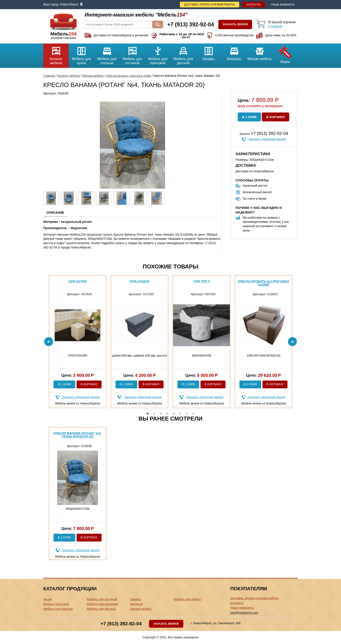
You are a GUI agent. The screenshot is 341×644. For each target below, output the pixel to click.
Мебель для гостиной (132, 54)
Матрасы (234, 52)
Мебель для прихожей (158, 54)
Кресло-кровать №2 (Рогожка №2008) (263, 283)
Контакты (254, 5)
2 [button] (154, 414)
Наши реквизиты (283, 4)
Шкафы (209, 52)
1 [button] (148, 414)
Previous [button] (49, 341)
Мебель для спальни (107, 54)
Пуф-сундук (140, 281)
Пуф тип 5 (201, 281)
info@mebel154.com (244, 613)
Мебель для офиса (187, 599)
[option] (78, 342)
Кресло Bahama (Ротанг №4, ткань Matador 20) (78, 435)
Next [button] (292, 341)
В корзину (276, 117)
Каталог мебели (56, 54)
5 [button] (174, 414)
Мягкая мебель (260, 52)
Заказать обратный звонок (267, 139)
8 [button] (193, 414)
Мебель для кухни (81, 54)
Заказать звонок (235, 24)
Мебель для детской (183, 54)
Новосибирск (69, 4)
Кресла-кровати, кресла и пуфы (129, 76)
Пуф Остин (78, 281)
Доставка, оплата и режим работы (210, 5)
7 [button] (187, 414)
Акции (285, 54)
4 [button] (167, 414)
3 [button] (161, 414)
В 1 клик (249, 117)
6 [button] (180, 414)
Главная (49, 76)
